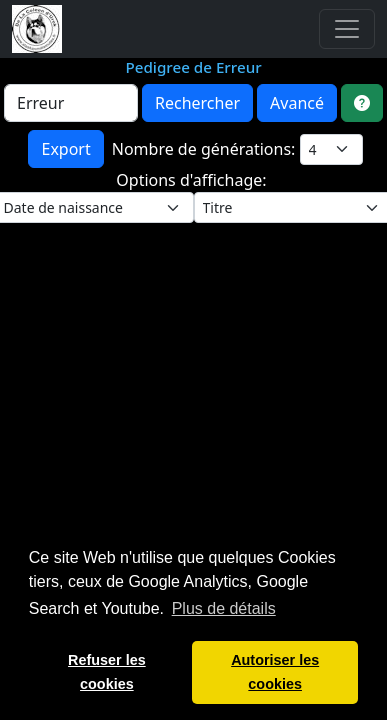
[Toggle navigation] (347, 29)
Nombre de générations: (206, 149)
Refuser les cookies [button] (107, 672)
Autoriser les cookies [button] (275, 672)
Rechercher (197, 103)
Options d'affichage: (193, 180)
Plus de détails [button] (224, 608)
